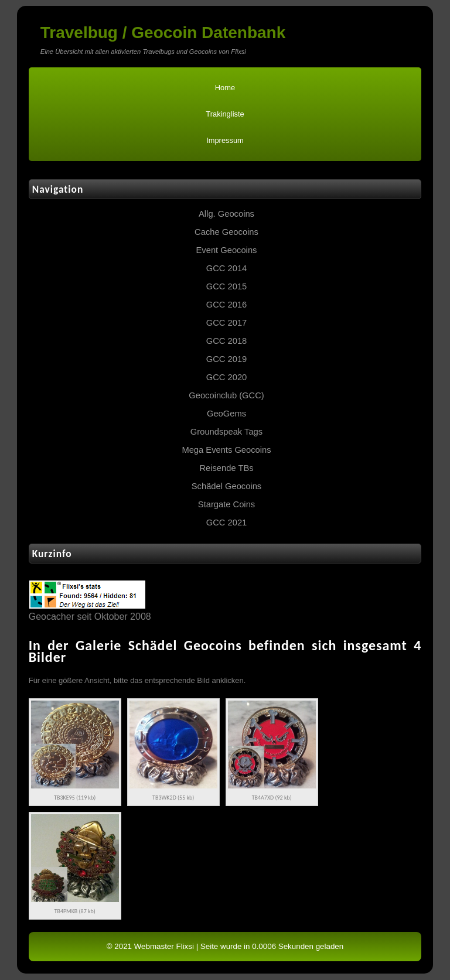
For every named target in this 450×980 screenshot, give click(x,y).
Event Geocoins (227, 250)
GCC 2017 (227, 323)
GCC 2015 (227, 286)
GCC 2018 (227, 341)
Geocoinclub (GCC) (226, 395)
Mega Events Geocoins (226, 450)
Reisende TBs (226, 468)
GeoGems (226, 414)
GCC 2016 (227, 305)
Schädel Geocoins (226, 486)
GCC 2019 (227, 359)
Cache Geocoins (226, 232)
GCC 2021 (227, 523)
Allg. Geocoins (226, 214)
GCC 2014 (227, 268)
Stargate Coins (226, 504)
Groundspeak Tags (226, 432)
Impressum (225, 140)
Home (225, 88)
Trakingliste (225, 114)
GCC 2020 (227, 377)
